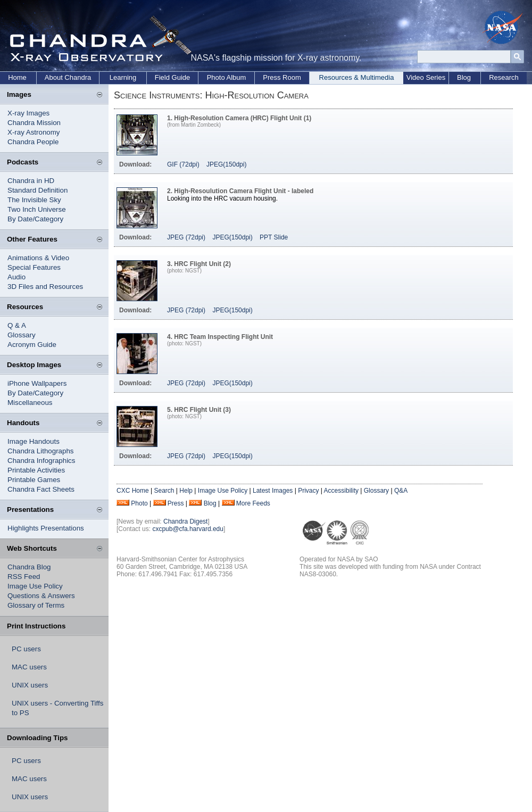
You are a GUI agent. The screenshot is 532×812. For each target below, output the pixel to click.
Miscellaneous (30, 403)
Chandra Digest (185, 521)
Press (176, 503)
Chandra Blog (29, 567)
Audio (16, 277)
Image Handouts (34, 441)
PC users (26, 649)
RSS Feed (24, 577)
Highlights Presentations (46, 528)
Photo (139, 503)
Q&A (401, 491)
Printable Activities (36, 470)
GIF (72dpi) (183, 164)
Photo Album (227, 77)
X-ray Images (28, 113)
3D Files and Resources (45, 287)
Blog (464, 77)
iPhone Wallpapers (37, 383)
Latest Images (273, 491)
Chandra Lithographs (40, 451)
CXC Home (133, 491)
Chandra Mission (34, 123)
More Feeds (253, 503)
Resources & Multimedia (357, 77)
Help (186, 491)
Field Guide (172, 77)
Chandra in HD (31, 181)
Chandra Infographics (41, 461)
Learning (123, 77)
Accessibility (341, 491)
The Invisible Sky (34, 200)
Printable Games (34, 480)
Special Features (34, 267)
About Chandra (68, 77)
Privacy (308, 491)
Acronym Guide (32, 345)
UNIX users (30, 685)
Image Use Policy (35, 586)
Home (17, 77)
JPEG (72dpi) (186, 237)
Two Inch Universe (37, 209)
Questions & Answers (41, 596)
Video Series (426, 77)
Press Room (282, 77)
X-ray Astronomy (34, 132)
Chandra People (33, 142)
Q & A (17, 325)
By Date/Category (35, 219)
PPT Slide (274, 237)
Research (504, 77)
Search (164, 491)
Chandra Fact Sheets (41, 489)
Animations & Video (38, 258)
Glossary (22, 335)
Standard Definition (38, 190)
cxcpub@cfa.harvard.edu (188, 529)
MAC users (29, 667)
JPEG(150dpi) (226, 164)
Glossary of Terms (36, 605)
